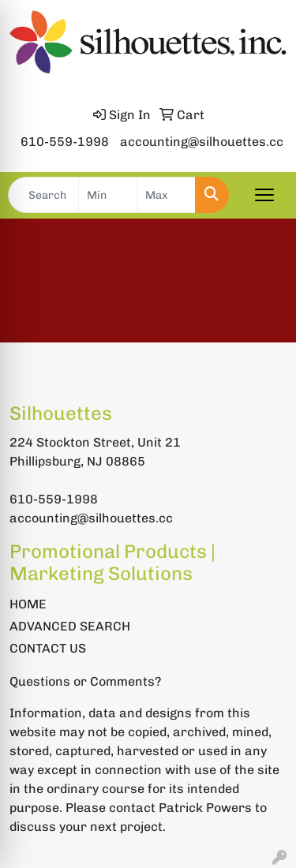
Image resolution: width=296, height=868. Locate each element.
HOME (28, 604)
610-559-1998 (65, 142)
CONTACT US (48, 648)
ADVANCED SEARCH (70, 626)
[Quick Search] (43, 195)
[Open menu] (264, 195)
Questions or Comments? (85, 681)
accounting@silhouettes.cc (202, 142)
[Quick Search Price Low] (108, 195)
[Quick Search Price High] (166, 195)
